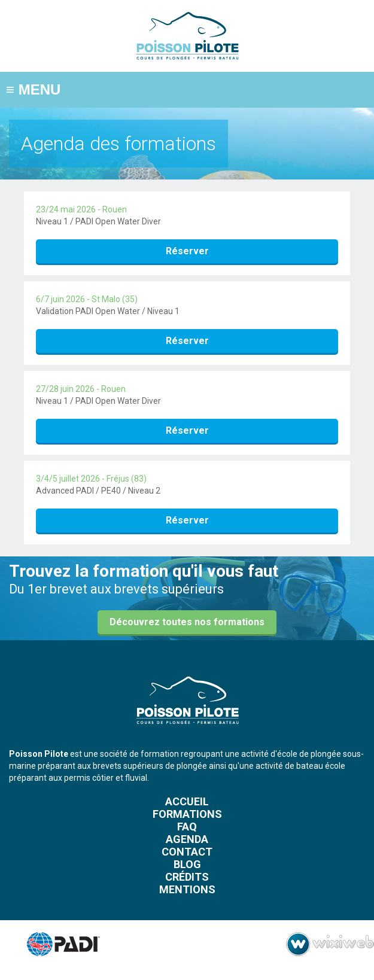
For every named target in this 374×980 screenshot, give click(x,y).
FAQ (187, 827)
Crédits (187, 877)
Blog (187, 864)
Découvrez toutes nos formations (187, 622)
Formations (187, 814)
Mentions (187, 889)
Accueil (187, 801)
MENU (33, 89)
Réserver (187, 251)
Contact (187, 852)
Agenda (187, 839)
